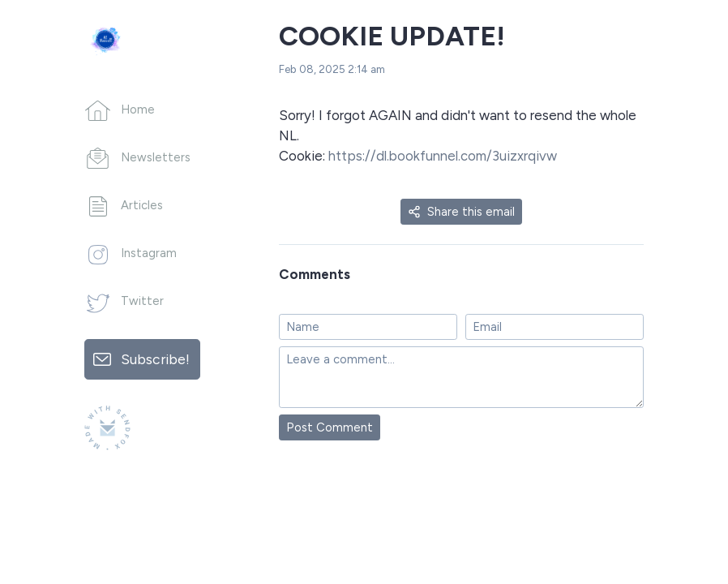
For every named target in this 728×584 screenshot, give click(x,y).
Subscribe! (155, 359)
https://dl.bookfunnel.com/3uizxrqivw (441, 156)
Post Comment (330, 427)
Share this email (461, 212)
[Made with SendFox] (107, 428)
